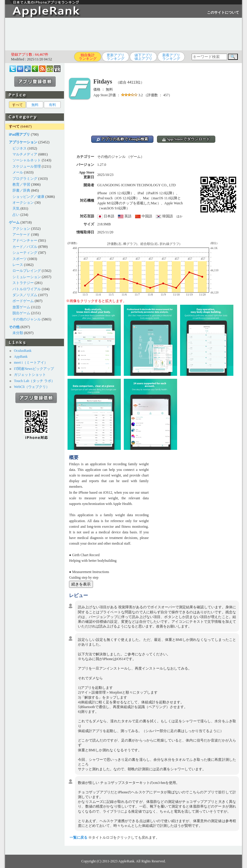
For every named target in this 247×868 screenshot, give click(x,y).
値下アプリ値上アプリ (143, 57)
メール (18, 172)
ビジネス (20, 148)
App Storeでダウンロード (186, 139)
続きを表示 (81, 584)
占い (16, 215)
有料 (52, 105)
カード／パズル (25, 247)
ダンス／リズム (25, 295)
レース (18, 265)
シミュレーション (27, 277)
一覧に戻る (78, 837)
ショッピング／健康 (28, 197)
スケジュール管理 (27, 166)
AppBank (21, 357)
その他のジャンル (27, 319)
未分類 (18, 333)
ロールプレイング (27, 271)
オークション (23, 203)
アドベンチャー (25, 240)
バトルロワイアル (27, 289)
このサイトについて (223, 12)
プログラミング (25, 179)
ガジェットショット (30, 375)
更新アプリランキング (116, 57)
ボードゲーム (23, 301)
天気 (16, 208)
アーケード (21, 235)
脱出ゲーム (21, 313)
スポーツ (20, 259)
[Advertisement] (123, 34)
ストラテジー (23, 283)
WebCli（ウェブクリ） (32, 387)
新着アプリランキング (171, 57)
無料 (35, 105)
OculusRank (23, 351)
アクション (21, 229)
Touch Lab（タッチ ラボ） (34, 381)
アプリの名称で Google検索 (122, 139)
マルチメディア (25, 154)
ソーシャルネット (27, 160)
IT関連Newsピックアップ (34, 369)
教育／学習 (21, 184)
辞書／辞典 (21, 190)
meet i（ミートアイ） (31, 362)
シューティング (25, 253)
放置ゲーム (21, 307)
